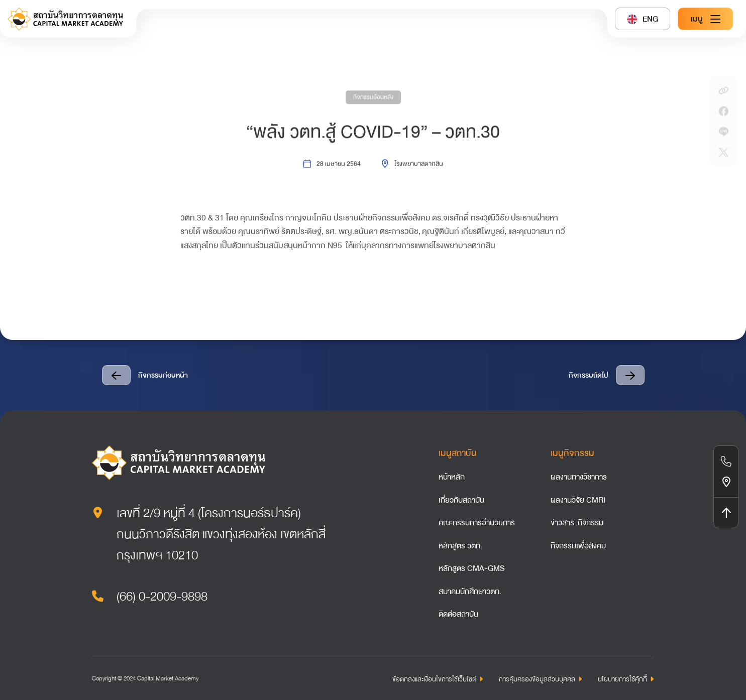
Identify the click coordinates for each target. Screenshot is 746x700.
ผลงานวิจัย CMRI (578, 500)
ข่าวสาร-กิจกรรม (577, 523)
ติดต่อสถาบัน (458, 614)
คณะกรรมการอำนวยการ (477, 523)
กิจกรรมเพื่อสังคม (578, 546)
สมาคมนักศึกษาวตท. (470, 592)
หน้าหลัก (452, 477)
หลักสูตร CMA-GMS (472, 568)
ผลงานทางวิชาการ (579, 477)
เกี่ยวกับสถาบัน (461, 500)
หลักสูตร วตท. (460, 546)
